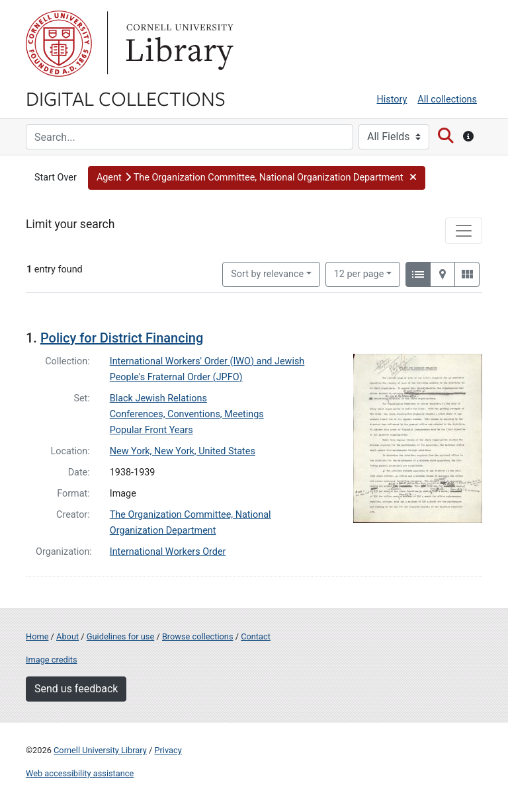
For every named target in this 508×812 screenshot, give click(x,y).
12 (359, 273)
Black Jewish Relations (158, 398)
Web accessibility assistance (80, 773)
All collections (447, 100)
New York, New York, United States (183, 451)
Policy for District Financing (122, 338)
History (392, 100)
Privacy (168, 750)
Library (178, 44)
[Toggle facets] (464, 231)
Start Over (56, 178)
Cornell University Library (100, 750)
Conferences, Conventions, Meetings (187, 414)
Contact (256, 636)
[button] (257, 178)
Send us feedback (76, 689)
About (67, 636)
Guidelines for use (120, 636)
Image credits (52, 660)
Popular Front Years (151, 430)
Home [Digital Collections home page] (37, 636)
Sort (267, 274)
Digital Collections (126, 98)
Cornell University (59, 44)
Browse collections (198, 636)
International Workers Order (168, 552)
